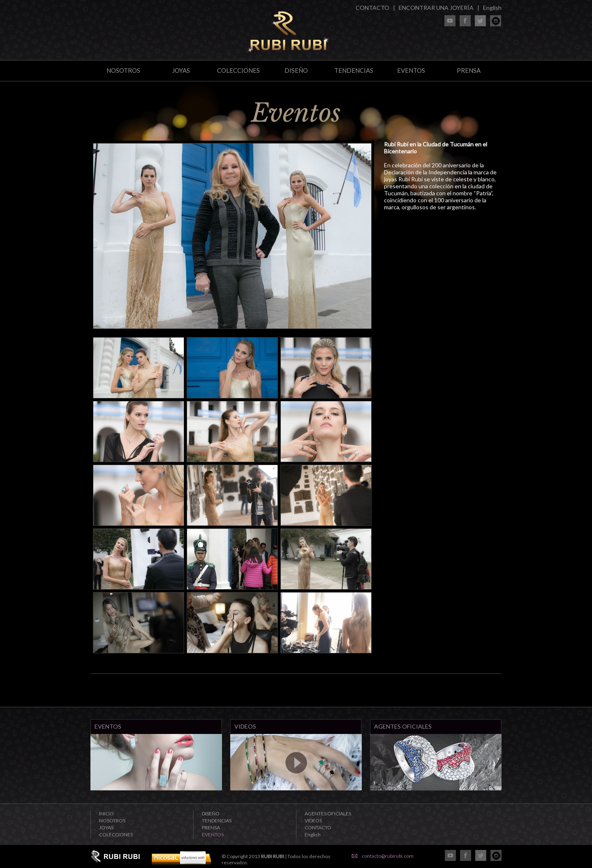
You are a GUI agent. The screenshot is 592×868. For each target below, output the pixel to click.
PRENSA (469, 70)
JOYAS (181, 70)
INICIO (106, 814)
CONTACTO (372, 8)
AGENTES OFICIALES (328, 814)
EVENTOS (411, 70)
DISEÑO (296, 70)
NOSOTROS (123, 70)
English (492, 8)
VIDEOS (313, 821)
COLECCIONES (238, 70)
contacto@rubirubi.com (388, 856)
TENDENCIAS (354, 70)
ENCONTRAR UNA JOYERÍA (436, 8)
